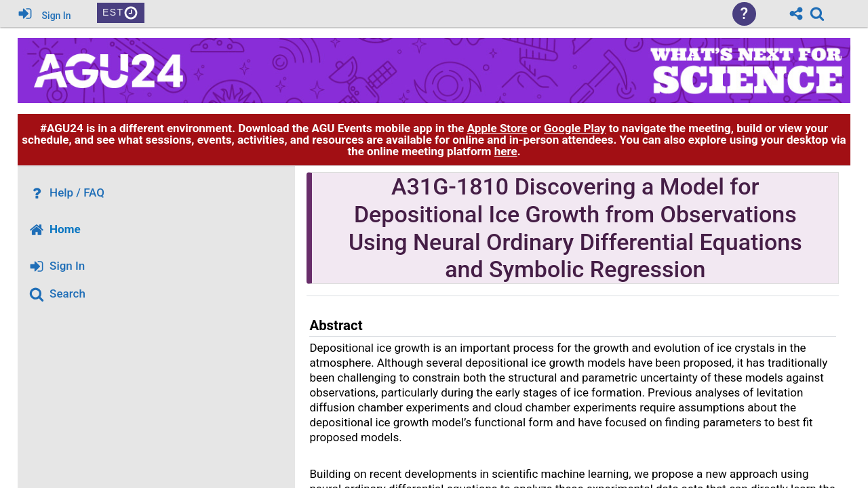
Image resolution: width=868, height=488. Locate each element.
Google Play (575, 128)
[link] (817, 14)
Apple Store (497, 128)
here (506, 151)
